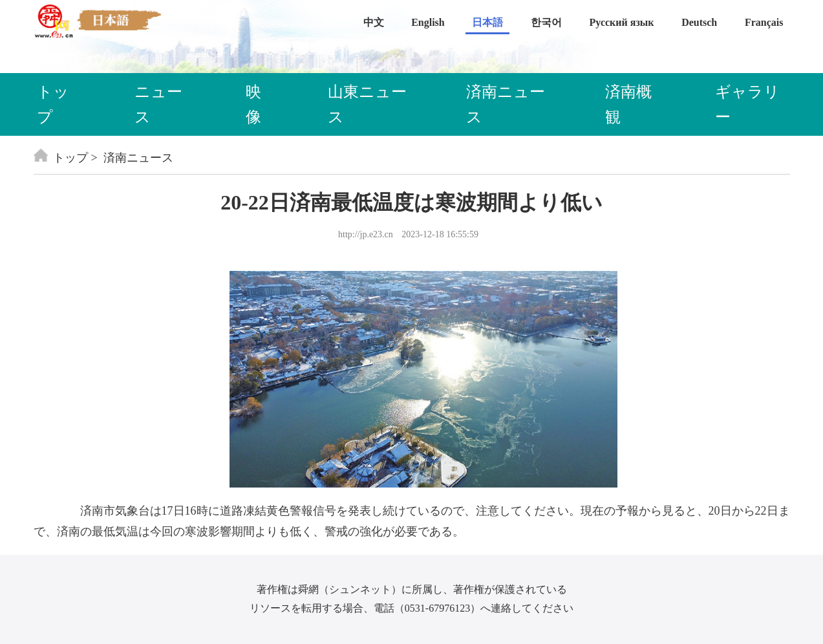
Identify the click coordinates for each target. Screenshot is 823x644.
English (428, 22)
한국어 (546, 22)
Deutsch (699, 22)
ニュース (158, 104)
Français (764, 22)
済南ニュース (506, 104)
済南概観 (628, 104)
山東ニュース (367, 104)
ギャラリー (747, 104)
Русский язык (622, 22)
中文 (374, 22)
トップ (53, 104)
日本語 (487, 22)
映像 (253, 104)
